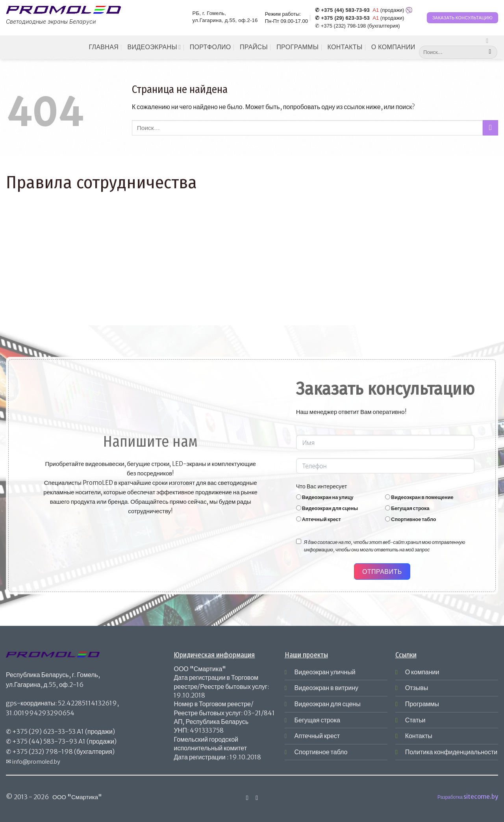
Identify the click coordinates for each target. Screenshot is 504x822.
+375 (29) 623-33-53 (44, 731)
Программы (297, 47)
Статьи (415, 720)
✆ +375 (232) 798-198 (340, 26)
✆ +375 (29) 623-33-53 (342, 18)
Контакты (345, 47)
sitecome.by (481, 797)
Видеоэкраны (154, 47)
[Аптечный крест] (299, 519)
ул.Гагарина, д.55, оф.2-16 (225, 20)
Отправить (382, 572)
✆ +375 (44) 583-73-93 (342, 10)
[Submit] (490, 52)
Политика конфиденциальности (451, 752)
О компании (393, 47)
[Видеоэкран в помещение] (388, 497)
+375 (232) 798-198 (43, 751)
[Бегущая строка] (388, 508)
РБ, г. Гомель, (209, 13)
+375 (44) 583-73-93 (45, 741)
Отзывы (417, 688)
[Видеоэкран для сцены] (299, 508)
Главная (104, 47)
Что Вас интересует (322, 486)
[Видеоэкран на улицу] (299, 497)
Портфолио (210, 47)
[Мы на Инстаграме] (489, 41)
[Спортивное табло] (388, 519)
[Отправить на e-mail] (257, 798)
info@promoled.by (36, 762)
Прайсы (254, 47)
